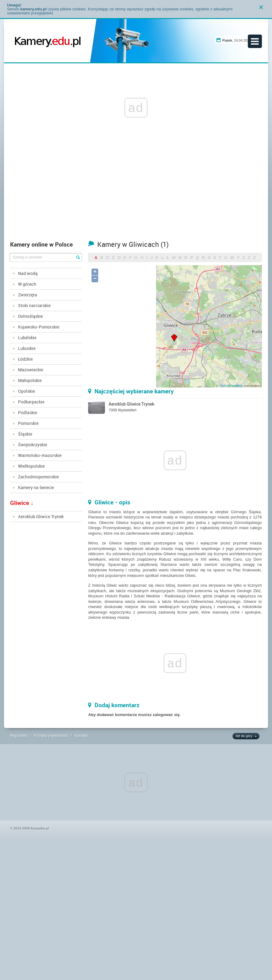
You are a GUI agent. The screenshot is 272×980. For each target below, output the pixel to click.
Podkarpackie (31, 402)
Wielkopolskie (31, 466)
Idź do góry (244, 736)
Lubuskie (27, 348)
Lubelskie (27, 338)
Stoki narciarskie (34, 305)
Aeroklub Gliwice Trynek (41, 516)
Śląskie (25, 434)
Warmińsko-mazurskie (40, 455)
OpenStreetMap (231, 386)
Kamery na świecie (36, 487)
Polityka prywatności (51, 735)
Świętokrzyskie (33, 445)
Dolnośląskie (30, 316)
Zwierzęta (28, 295)
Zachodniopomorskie (38, 477)
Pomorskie (28, 423)
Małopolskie (30, 380)
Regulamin (19, 735)
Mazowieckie (31, 370)
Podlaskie (28, 412)
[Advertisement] (136, 192)
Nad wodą (28, 273)
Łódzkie (25, 359)
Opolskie (26, 391)
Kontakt (81, 735)
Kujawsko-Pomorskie (39, 327)
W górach (27, 284)
